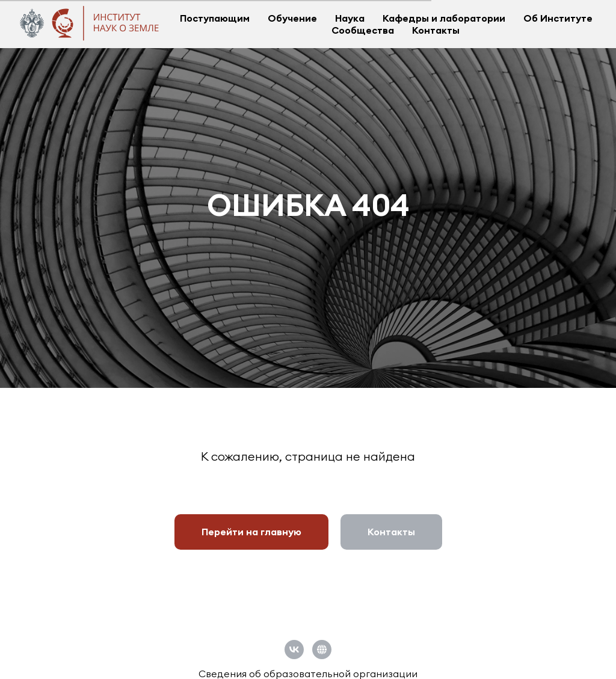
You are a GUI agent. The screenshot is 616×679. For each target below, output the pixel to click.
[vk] (294, 650)
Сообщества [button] (363, 30)
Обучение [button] (292, 18)
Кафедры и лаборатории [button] (444, 18)
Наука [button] (350, 18)
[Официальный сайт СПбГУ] (322, 650)
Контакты (436, 30)
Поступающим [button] (215, 18)
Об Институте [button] (558, 18)
